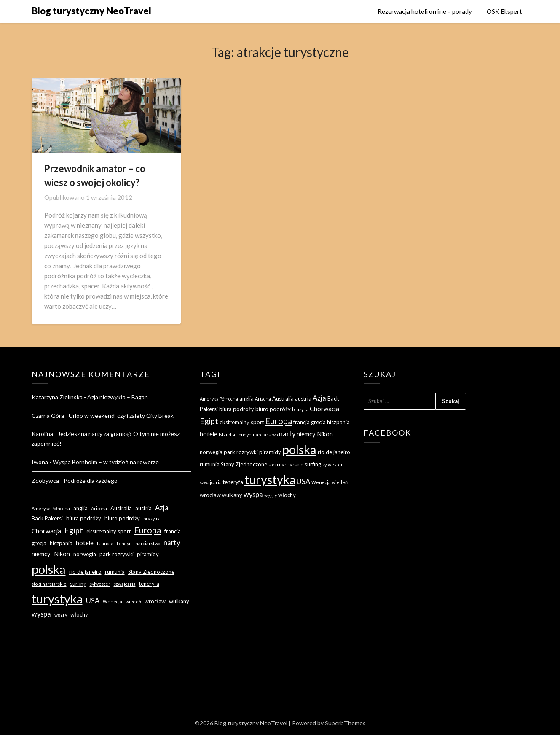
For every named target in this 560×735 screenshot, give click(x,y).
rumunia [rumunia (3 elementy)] (115, 572)
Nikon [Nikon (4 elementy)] (62, 554)
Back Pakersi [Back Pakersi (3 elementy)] (47, 518)
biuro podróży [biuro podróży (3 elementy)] (122, 518)
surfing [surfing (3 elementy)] (78, 584)
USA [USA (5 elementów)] (93, 601)
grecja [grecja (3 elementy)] (39, 543)
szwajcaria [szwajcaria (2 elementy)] (125, 584)
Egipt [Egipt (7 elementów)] (74, 530)
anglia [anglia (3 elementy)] (80, 508)
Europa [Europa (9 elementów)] (147, 530)
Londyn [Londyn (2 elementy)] (124, 543)
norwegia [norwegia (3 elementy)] (85, 554)
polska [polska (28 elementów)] (49, 569)
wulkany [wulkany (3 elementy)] (179, 601)
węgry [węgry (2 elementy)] (61, 615)
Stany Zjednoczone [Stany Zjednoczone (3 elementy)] (151, 572)
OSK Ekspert (504, 11)
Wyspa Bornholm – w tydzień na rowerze (106, 462)
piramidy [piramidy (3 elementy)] (148, 554)
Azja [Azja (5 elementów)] (162, 508)
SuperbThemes (345, 723)
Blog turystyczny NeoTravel (91, 11)
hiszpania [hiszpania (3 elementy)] (61, 543)
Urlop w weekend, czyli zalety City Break (121, 416)
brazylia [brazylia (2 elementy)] (151, 518)
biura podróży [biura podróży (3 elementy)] (84, 518)
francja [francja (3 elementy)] (173, 531)
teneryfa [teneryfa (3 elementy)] (149, 584)
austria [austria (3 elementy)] (143, 508)
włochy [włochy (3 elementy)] (79, 614)
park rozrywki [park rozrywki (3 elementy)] (117, 554)
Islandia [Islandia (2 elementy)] (105, 543)
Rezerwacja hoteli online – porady (425, 11)
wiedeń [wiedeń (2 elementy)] (133, 602)
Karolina (42, 434)
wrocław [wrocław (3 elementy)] (155, 601)
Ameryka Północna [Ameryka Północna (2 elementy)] (51, 508)
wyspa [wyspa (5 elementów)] (41, 614)
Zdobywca (45, 481)
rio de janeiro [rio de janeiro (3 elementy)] (85, 572)
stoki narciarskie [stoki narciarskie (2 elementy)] (49, 584)
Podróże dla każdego (91, 481)
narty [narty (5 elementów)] (172, 542)
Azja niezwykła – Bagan (118, 397)
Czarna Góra (48, 416)
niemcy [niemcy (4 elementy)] (41, 554)
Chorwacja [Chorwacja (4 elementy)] (46, 531)
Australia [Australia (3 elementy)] (121, 508)
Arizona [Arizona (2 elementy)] (99, 508)
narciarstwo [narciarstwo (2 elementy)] (148, 543)
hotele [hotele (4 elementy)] (85, 543)
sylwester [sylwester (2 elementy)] (100, 584)
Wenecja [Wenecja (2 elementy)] (113, 602)
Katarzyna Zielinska (57, 397)
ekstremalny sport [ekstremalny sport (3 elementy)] (109, 531)
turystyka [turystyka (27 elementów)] (57, 599)
